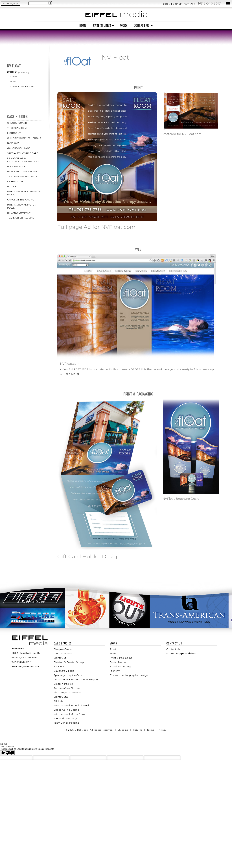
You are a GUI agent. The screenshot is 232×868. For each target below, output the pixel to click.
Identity (115, 671)
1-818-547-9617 (209, 3)
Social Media (118, 662)
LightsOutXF (15, 181)
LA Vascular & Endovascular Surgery (76, 679)
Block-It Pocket (18, 166)
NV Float (14, 66)
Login (167, 4)
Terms (150, 730)
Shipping (123, 730)
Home (83, 25)
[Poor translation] (10, 753)
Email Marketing (120, 666)
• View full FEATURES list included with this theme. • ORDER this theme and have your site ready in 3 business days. (138, 369)
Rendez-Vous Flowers (22, 171)
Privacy (162, 730)
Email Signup (11, 3)
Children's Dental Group (24, 138)
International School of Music (72, 705)
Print (14, 76)
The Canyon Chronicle (22, 176)
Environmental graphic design (129, 675)
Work (124, 25)
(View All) (24, 73)
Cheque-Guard (17, 123)
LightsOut (14, 133)
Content (13, 72)
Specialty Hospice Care (23, 153)
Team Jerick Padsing (21, 218)
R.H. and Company (19, 213)
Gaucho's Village (19, 148)
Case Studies (102, 25)
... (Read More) (70, 374)
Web (13, 81)
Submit (181, 653)
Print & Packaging (22, 86)
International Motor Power (70, 714)
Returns (138, 730)
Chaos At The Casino (21, 200)
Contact (190, 4)
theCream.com (17, 128)
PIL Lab (12, 186)
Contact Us (142, 25)
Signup (177, 4)
